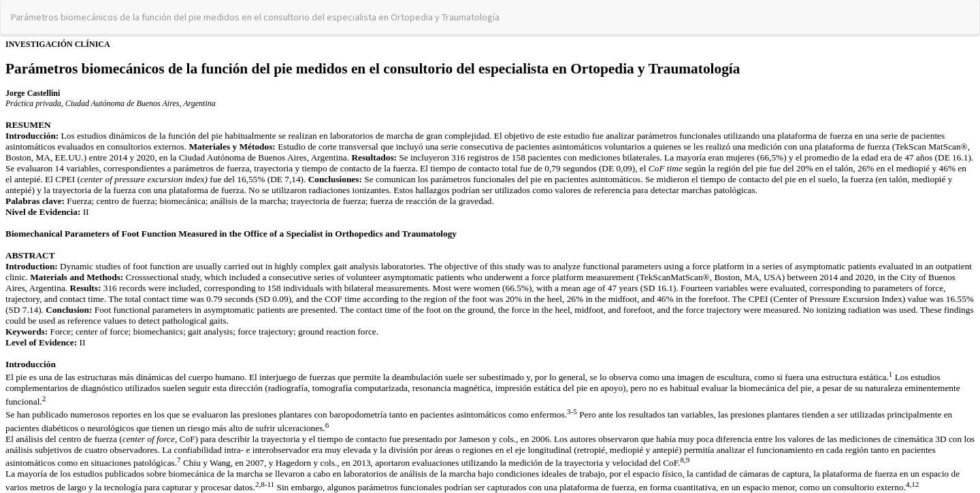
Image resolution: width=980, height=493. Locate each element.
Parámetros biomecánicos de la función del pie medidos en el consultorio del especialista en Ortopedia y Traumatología (255, 17)
